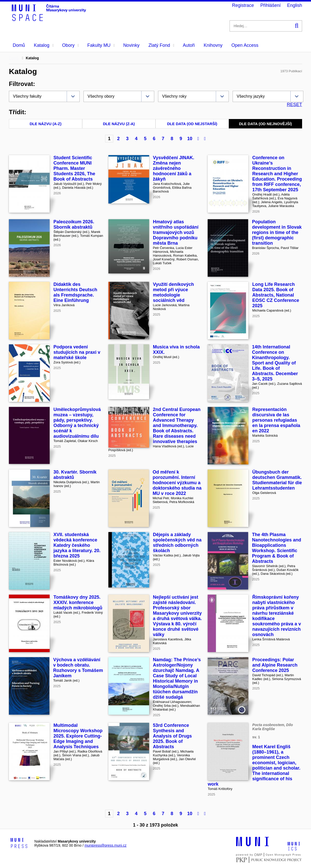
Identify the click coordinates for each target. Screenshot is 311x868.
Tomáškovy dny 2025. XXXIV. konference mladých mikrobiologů (78, 602)
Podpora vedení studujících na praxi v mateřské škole (77, 352)
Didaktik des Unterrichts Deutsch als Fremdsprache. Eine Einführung (75, 292)
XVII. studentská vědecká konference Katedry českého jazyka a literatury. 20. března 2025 (77, 545)
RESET (294, 105)
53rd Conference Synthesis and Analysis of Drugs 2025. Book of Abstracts (172, 736)
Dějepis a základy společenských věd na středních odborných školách (177, 543)
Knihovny (213, 45)
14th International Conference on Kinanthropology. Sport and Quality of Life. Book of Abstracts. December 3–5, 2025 (275, 363)
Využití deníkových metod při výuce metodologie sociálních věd (173, 292)
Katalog (44, 45)
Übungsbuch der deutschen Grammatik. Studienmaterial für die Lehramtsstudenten (277, 480)
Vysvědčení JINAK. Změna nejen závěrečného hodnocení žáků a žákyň (174, 168)
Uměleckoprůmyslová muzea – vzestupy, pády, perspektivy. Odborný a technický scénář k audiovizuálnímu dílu (77, 423)
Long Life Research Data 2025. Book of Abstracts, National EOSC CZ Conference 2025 (276, 295)
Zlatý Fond (161, 45)
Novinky (131, 45)
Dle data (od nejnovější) (265, 124)
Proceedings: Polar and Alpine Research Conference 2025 (275, 665)
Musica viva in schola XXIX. (176, 350)
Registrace (243, 5)
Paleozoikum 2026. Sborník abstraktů (74, 224)
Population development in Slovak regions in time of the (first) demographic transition (277, 232)
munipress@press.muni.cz (105, 845)
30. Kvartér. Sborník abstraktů (75, 475)
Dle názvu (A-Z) (46, 124)
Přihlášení (271, 5)
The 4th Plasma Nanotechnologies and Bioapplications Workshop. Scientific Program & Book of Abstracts (277, 548)
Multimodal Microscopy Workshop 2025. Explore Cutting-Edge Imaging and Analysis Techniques (78, 736)
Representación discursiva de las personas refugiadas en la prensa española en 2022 (276, 420)
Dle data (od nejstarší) (192, 124)
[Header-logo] (50, 19)
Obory (70, 45)
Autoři (189, 45)
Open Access (245, 45)
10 (190, 139)
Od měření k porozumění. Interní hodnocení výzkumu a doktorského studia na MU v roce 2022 (177, 483)
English (295, 5)
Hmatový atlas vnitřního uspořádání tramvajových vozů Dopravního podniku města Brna (176, 232)
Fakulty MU (101, 45)
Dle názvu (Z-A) (119, 124)
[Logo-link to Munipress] (19, 843)
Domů (19, 45)
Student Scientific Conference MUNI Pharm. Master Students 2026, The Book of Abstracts (74, 168)
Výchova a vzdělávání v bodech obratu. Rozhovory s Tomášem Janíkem (78, 668)
